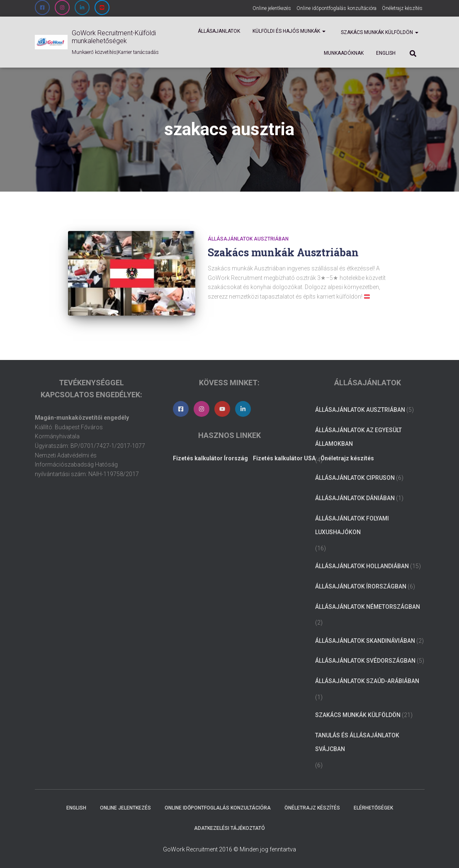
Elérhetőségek (373, 808)
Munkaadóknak (344, 53)
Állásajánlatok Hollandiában (362, 566)
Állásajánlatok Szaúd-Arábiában (367, 681)
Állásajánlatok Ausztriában (248, 239)
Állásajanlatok (219, 31)
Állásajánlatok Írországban (361, 586)
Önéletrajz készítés (402, 8)
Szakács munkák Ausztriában (283, 252)
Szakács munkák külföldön (379, 32)
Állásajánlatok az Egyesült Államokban (358, 437)
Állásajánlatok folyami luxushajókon (352, 525)
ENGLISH (386, 53)
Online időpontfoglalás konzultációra (336, 8)
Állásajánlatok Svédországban (365, 661)
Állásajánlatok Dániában (355, 498)
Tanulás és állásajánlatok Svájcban (357, 742)
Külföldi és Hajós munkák (289, 31)
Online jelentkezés (272, 8)
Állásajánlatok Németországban (368, 607)
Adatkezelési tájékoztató (229, 828)
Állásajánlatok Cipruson (355, 478)
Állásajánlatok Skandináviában (365, 641)
